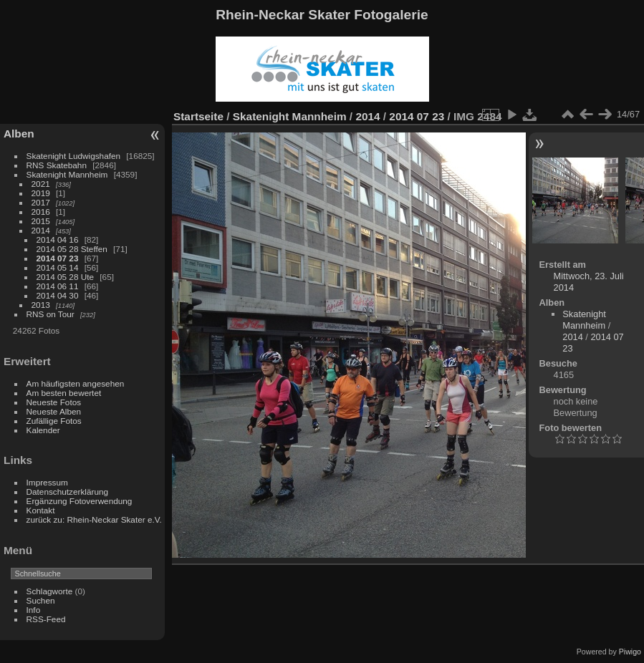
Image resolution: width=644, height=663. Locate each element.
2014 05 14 (58, 267)
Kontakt (41, 510)
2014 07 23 (58, 258)
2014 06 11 (58, 286)
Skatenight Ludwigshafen (73, 156)
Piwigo (630, 652)
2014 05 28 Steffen (72, 249)
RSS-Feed (46, 619)
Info (34, 610)
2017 (41, 202)
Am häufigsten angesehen (76, 383)
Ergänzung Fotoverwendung (80, 501)
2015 (41, 221)
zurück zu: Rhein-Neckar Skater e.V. (94, 519)
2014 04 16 (58, 239)
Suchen (41, 600)
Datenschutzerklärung (67, 492)
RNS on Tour (51, 314)
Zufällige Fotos (54, 421)
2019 (41, 193)
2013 (41, 305)
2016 (41, 212)
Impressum (47, 482)
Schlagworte (50, 591)
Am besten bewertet (64, 393)
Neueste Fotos (54, 402)
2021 (41, 184)
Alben (19, 134)
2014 (41, 230)
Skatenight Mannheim (67, 174)
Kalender (43, 430)
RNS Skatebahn (57, 165)
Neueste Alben (54, 411)
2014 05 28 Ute (65, 277)
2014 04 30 (58, 295)
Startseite (198, 116)
